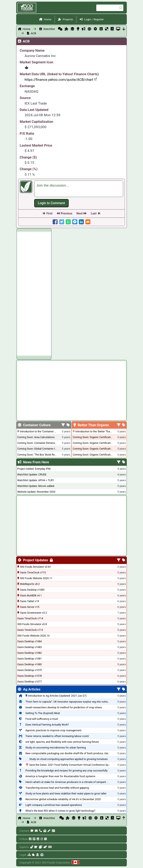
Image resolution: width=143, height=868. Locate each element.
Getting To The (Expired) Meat (43, 713)
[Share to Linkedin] (81, 222)
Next (79, 214)
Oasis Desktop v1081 (30, 659)
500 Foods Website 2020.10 (33, 636)
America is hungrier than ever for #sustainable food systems (60, 776)
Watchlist (49, 29)
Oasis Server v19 (30, 607)
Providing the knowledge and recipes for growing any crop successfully (66, 771)
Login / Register (94, 19)
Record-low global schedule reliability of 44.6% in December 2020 (63, 799)
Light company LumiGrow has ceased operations (54, 805)
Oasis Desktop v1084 (30, 641)
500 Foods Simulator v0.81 (35, 567)
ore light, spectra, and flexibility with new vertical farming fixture (62, 742)
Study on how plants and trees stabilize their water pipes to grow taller (66, 793)
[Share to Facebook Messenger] (75, 222)
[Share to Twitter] (62, 222)
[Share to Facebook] (55, 222)
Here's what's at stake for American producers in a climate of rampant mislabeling (73, 782)
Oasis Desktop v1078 (30, 676)
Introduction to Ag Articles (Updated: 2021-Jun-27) (57, 696)
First (49, 214)
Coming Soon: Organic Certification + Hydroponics (102, 437)
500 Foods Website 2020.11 (36, 578)
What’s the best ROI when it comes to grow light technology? (60, 811)
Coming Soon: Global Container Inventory (41, 449)
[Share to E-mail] (88, 222)
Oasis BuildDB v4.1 (31, 595)
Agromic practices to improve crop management (53, 730)
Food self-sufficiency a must (42, 719)
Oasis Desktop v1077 (30, 682)
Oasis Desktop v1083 (30, 647)
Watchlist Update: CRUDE (32, 474)
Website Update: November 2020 (36, 492)
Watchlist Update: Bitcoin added (36, 486)
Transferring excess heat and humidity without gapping (57, 788)
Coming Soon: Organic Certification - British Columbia (104, 449)
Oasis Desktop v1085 (32, 590)
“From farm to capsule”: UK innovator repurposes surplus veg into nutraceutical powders (76, 702)
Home (48, 19)
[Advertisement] (34, 293)
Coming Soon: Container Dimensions (39, 443)
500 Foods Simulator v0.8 (32, 624)
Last (94, 214)
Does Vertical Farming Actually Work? (47, 725)
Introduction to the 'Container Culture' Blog (44, 431)
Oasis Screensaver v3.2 (33, 613)
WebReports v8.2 (30, 584)
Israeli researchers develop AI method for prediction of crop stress (64, 707)
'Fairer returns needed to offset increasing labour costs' (57, 736)
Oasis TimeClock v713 (30, 630)
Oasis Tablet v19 (30, 601)
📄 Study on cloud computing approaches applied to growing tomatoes (67, 759)
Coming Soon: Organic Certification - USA (97, 443)
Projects (68, 19)
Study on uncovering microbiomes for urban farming (56, 748)
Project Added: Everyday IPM (34, 469)
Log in (51, 203)
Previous (66, 214)
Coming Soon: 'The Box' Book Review (39, 455)
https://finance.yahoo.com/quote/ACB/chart (61, 80)
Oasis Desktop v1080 (30, 664)
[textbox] (79, 189)
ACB (33, 33)
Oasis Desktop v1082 (30, 653)
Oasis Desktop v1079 (30, 670)
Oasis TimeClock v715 (33, 572)
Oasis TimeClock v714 (30, 618)
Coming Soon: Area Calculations (36, 437)
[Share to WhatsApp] (68, 222)
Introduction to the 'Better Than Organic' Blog (101, 431)
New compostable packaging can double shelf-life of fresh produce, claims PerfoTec (74, 753)
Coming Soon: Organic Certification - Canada (99, 455)
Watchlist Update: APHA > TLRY (36, 480)
